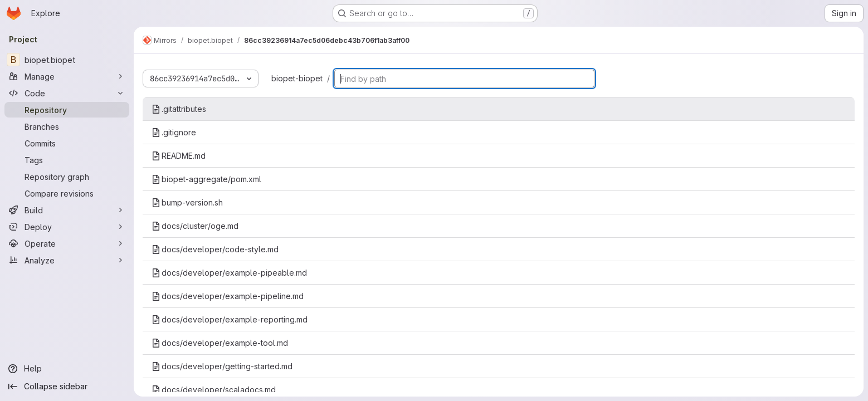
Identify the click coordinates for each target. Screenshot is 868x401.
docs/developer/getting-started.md (222, 366)
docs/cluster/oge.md (195, 226)
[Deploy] (67, 227)
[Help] (67, 369)
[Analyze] (67, 260)
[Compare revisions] (67, 193)
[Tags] (67, 160)
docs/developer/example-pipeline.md (228, 296)
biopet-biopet (297, 78)
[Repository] (67, 110)
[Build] (67, 210)
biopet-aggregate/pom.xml (206, 179)
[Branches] (67, 126)
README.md (179, 156)
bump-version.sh (187, 202)
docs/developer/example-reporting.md (230, 319)
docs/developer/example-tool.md (220, 343)
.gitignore (174, 132)
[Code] (67, 93)
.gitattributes (179, 109)
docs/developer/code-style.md (215, 249)
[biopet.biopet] (67, 60)
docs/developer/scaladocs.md (214, 390)
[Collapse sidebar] (67, 387)
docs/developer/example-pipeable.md (229, 273)
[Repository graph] (67, 177)
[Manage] (67, 76)
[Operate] (67, 243)
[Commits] (67, 143)
